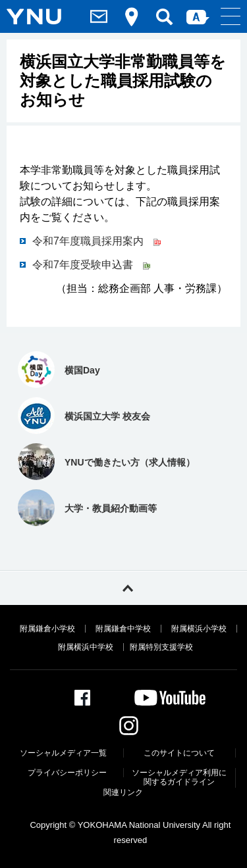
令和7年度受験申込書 (91, 265)
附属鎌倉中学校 (123, 629)
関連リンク (123, 792)
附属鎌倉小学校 (47, 629)
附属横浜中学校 (86, 647)
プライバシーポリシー (67, 773)
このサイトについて (179, 753)
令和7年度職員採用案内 (96, 241)
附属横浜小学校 (199, 629)
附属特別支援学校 (161, 647)
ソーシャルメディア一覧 (63, 753)
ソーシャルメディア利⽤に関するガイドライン (179, 777)
